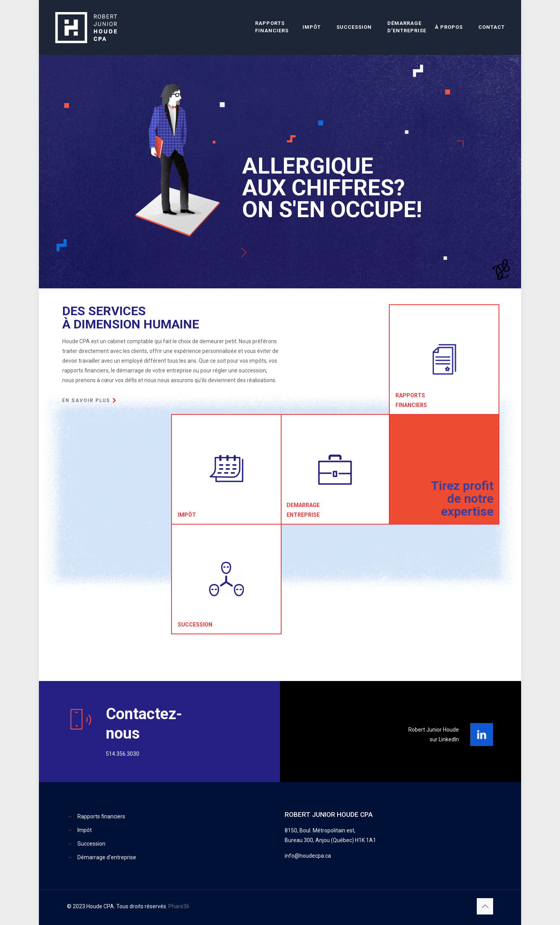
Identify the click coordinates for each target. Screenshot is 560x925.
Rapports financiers (101, 816)
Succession (91, 844)
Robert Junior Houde (434, 730)
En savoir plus (86, 400)
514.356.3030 (122, 754)
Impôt (85, 830)
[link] (482, 735)
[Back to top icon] (485, 906)
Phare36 (179, 906)
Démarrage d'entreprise (107, 857)
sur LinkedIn (444, 739)
